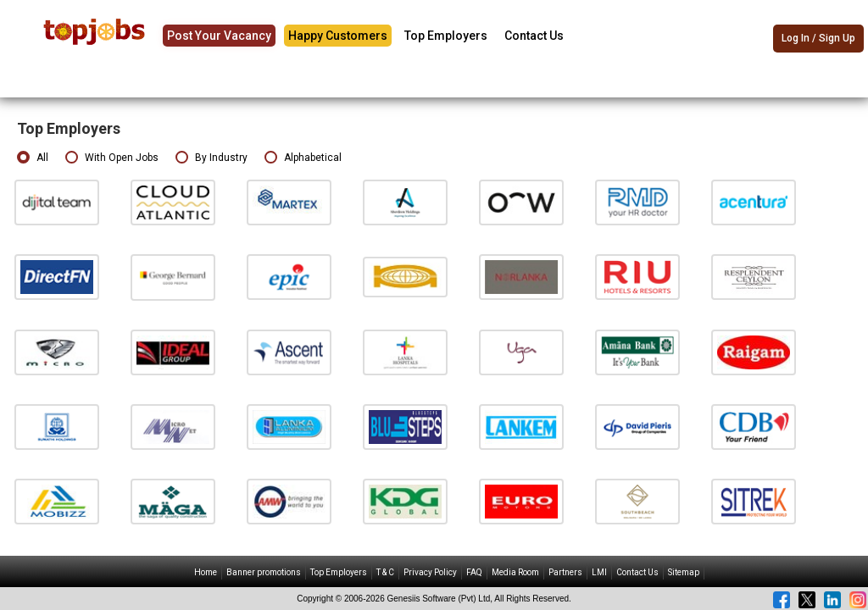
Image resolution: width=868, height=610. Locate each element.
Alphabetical (303, 158)
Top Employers (446, 36)
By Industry (211, 158)
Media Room (515, 572)
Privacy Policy (430, 572)
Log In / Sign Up (818, 38)
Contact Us (534, 36)
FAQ (474, 572)
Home (206, 572)
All (33, 158)
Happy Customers (338, 36)
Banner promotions (264, 572)
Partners (565, 572)
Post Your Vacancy (219, 36)
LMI (599, 572)
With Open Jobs (112, 158)
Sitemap (684, 572)
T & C (385, 572)
